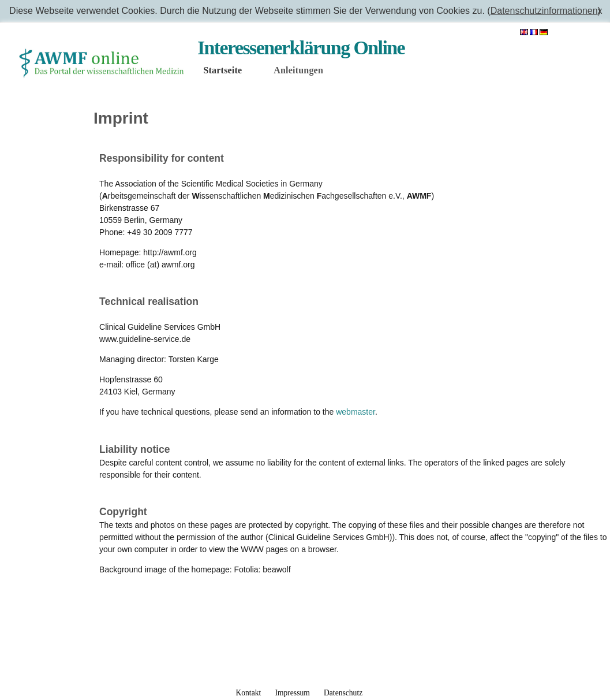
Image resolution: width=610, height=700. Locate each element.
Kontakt (248, 693)
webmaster (355, 412)
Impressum (292, 693)
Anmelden (578, 32)
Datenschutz (343, 693)
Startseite (222, 70)
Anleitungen (298, 70)
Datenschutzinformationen (544, 11)
